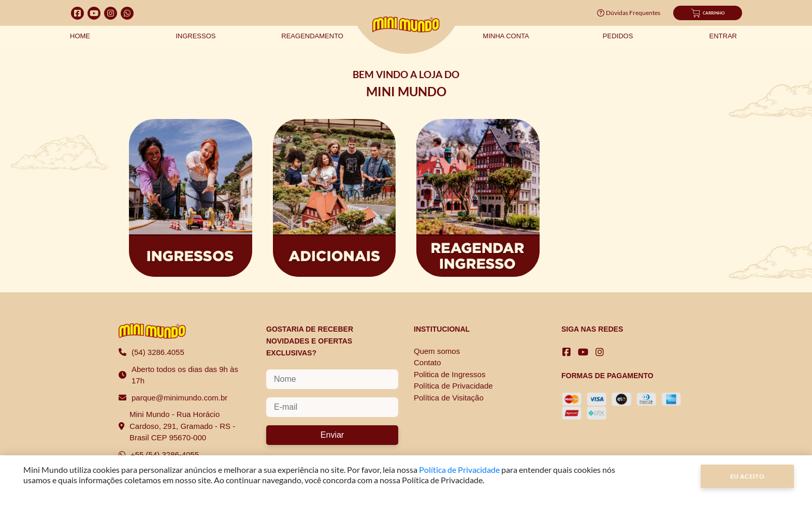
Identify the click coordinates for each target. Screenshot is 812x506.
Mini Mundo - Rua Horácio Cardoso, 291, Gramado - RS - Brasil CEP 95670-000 (182, 426)
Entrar (723, 36)
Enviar (332, 435)
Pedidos (618, 36)
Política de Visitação (449, 398)
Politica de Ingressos (450, 374)
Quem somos (437, 351)
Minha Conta (506, 36)
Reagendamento (312, 36)
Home (80, 36)
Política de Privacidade (453, 386)
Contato (427, 362)
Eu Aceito (748, 476)
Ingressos (195, 36)
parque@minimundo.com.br (179, 398)
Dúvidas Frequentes (629, 13)
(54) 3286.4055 (158, 352)
